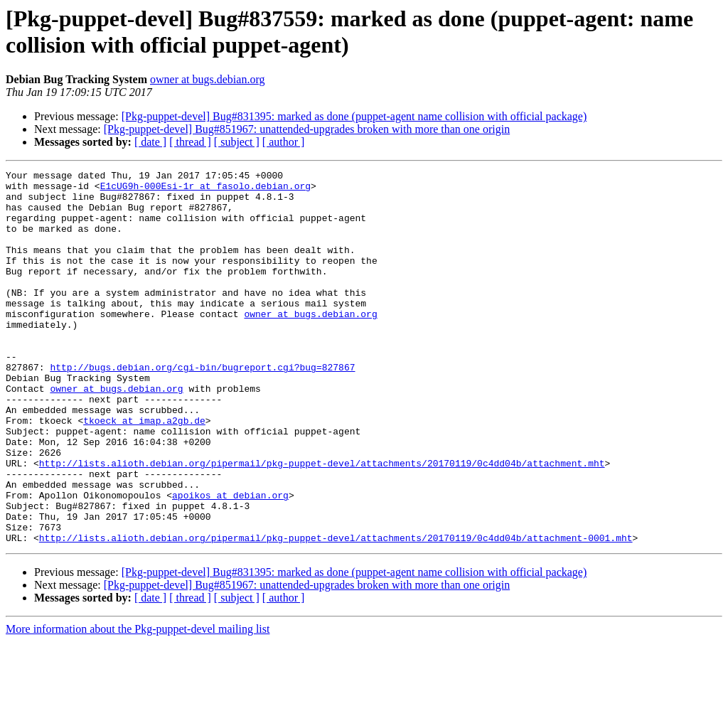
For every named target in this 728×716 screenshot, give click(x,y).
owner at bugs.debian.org (207, 79)
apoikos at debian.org (230, 561)
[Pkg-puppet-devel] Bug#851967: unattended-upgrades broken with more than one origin (307, 129)
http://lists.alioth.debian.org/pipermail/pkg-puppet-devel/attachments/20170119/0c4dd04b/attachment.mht (322, 523)
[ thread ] (190, 142)
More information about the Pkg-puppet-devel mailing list (138, 704)
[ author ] (284, 142)
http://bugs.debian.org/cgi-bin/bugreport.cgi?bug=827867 (202, 407)
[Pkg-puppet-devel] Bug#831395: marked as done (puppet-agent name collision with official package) (354, 116)
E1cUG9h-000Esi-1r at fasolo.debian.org (205, 190)
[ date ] (150, 142)
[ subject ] (237, 142)
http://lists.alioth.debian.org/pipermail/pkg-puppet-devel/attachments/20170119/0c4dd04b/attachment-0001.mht (336, 612)
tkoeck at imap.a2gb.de (144, 471)
